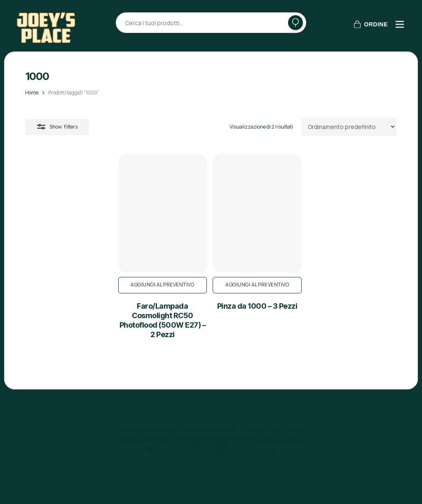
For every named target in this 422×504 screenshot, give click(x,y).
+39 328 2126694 (201, 439)
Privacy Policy (168, 449)
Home (32, 93)
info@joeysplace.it (278, 439)
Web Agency (256, 449)
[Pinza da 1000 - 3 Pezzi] (211, 233)
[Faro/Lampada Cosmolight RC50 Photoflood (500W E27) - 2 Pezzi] (84, 233)
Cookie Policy (212, 449)
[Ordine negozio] (349, 127)
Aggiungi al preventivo (84, 324)
